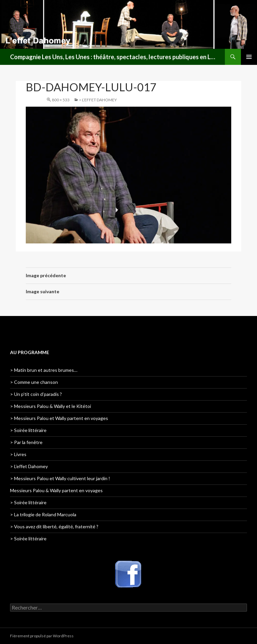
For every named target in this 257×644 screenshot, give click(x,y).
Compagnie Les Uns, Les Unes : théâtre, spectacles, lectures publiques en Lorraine (114, 57)
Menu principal (249, 57)
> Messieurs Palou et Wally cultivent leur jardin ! (60, 478)
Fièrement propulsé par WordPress (42, 636)
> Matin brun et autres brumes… (44, 370)
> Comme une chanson (34, 382)
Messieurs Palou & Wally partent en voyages (56, 490)
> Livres (18, 454)
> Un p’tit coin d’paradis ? (36, 394)
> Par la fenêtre (26, 442)
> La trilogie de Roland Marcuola (43, 514)
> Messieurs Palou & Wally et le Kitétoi (51, 406)
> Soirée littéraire (28, 430)
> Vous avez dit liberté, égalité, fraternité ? (54, 526)
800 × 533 (61, 100)
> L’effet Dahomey (98, 100)
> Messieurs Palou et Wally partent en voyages (59, 418)
